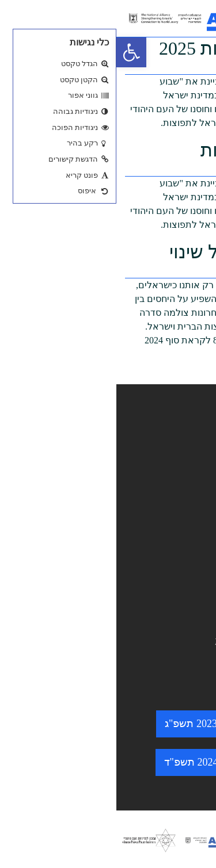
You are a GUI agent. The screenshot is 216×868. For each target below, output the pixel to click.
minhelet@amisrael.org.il (152, 640)
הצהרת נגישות (173, 565)
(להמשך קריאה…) (171, 377)
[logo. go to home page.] (89, 18)
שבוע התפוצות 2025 (121, 48)
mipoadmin (178, 70)
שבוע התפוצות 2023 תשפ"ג (108, 724)
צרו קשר (186, 509)
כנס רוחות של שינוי (126, 252)
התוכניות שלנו (174, 491)
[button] (15, 52)
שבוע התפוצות (141, 150)
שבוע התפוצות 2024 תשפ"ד (108, 762)
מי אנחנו (187, 473)
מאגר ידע (185, 455)
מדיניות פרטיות (173, 583)
